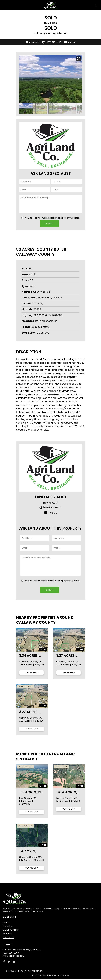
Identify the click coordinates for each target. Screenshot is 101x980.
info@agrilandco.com (14, 956)
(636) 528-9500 (40, 326)
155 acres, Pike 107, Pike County (32, 793)
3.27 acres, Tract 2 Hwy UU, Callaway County (69, 656)
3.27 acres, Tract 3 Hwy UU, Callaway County (32, 713)
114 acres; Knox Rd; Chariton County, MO (30, 852)
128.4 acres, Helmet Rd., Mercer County (67, 793)
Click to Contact (39, 332)
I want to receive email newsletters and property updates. (52, 218)
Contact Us (9, 938)
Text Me (51, 512)
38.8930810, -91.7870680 (48, 315)
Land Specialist (48, 321)
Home (6, 923)
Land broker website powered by (51, 976)
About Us (7, 934)
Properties (8, 927)
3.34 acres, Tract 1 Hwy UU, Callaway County (32, 656)
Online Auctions (11, 930)
